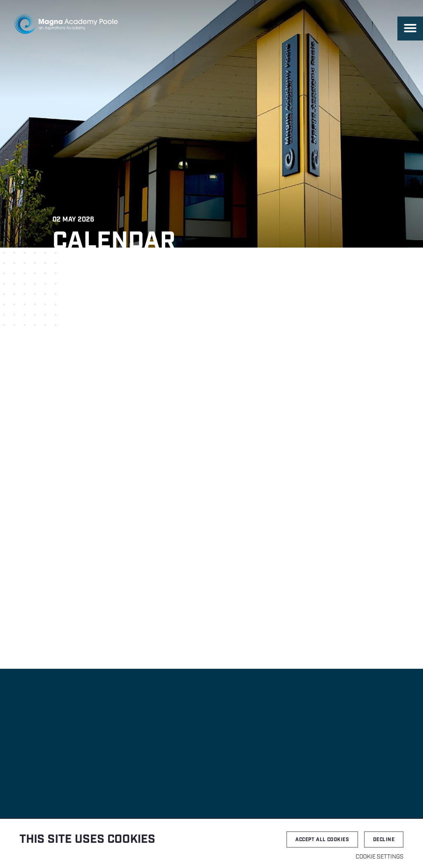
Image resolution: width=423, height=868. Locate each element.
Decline (384, 840)
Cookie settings (380, 857)
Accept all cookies (322, 840)
